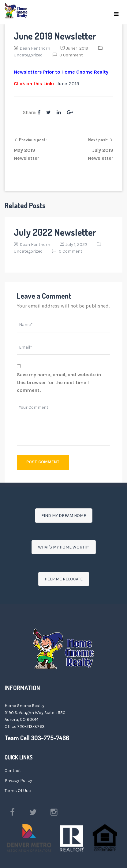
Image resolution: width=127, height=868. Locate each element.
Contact (13, 771)
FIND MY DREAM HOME (64, 516)
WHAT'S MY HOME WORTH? (64, 547)
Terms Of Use (18, 791)
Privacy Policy (18, 780)
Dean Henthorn (35, 48)
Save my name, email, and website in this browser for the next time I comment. (59, 382)
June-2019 (68, 84)
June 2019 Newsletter (55, 36)
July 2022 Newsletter (55, 232)
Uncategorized (28, 55)
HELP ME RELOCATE (64, 579)
